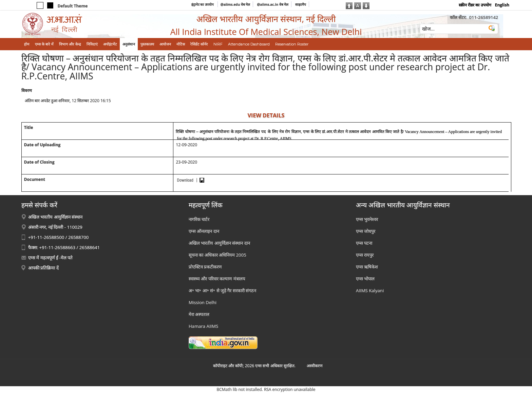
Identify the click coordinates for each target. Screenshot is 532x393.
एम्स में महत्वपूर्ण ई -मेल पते (50, 258)
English (502, 5)
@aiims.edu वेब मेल (235, 4)
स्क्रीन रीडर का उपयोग (475, 5)
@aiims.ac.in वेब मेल (273, 4)
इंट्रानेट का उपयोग (203, 4)
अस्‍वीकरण (315, 366)
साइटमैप (301, 4)
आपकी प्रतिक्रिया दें (43, 268)
